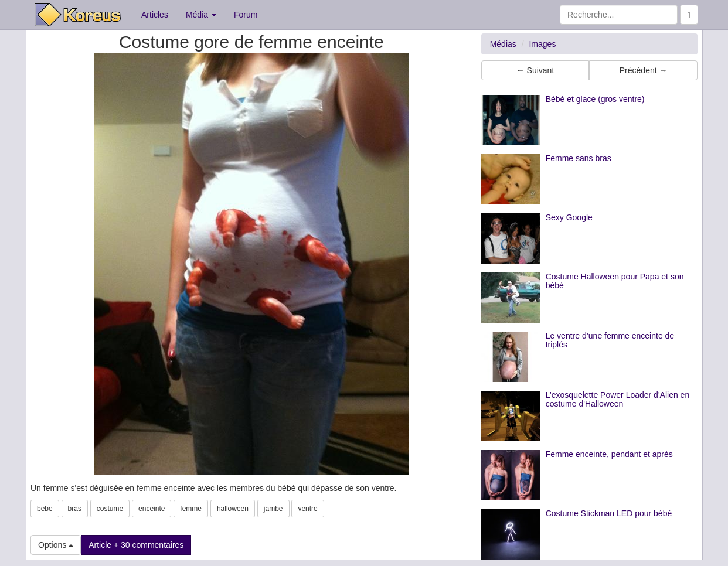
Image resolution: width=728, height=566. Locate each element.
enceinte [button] (152, 509)
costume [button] (110, 509)
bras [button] (75, 509)
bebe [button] (45, 509)
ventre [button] (307, 509)
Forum (246, 15)
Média (201, 15)
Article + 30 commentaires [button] (136, 545)
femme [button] (191, 509)
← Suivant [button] (535, 70)
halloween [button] (233, 509)
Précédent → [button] (644, 70)
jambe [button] (273, 509)
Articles (155, 15)
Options (56, 545)
